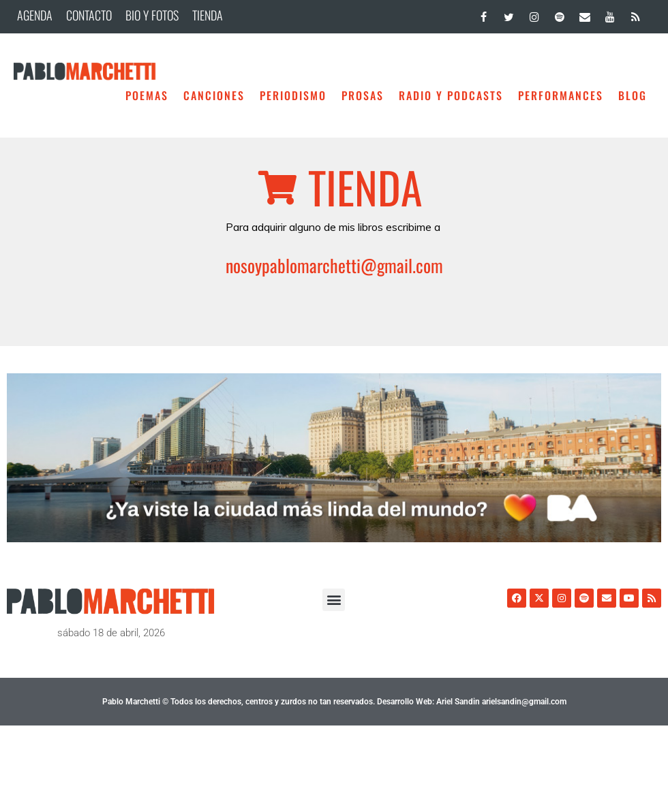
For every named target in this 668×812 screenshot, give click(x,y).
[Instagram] (534, 14)
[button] (334, 600)
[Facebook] (484, 14)
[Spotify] (559, 14)
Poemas (147, 95)
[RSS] (636, 14)
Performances (561, 95)
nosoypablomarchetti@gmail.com (334, 265)
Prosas (363, 95)
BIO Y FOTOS (152, 15)
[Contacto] (584, 14)
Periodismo (293, 95)
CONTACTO (89, 15)
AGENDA (35, 15)
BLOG (633, 95)
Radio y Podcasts (451, 95)
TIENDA (208, 15)
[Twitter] (509, 14)
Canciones (214, 95)
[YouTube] (610, 14)
